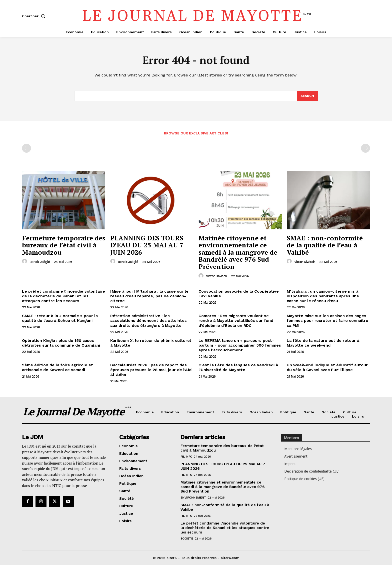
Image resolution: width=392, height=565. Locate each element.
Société (187, 539)
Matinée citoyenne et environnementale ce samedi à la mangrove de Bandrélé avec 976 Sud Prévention (238, 252)
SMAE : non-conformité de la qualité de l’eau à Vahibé (325, 245)
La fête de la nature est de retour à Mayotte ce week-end (323, 343)
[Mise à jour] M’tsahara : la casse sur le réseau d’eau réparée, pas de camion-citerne (149, 296)
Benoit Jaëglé (40, 262)
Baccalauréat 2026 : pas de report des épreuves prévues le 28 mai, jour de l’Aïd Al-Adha (151, 370)
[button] (34, 16)
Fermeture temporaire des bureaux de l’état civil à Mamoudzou (64, 245)
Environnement (193, 498)
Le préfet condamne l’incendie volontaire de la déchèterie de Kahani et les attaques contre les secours (63, 296)
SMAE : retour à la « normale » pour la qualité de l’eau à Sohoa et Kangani (60, 318)
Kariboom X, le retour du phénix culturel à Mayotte (151, 343)
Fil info (186, 457)
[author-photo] (25, 261)
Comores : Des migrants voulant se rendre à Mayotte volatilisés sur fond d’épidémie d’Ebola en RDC (236, 320)
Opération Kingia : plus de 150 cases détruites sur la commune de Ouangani (61, 343)
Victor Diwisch (216, 276)
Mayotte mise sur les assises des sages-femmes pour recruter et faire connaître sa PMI (327, 320)
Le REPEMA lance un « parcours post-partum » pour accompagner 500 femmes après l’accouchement (240, 345)
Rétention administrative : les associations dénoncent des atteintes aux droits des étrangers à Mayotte (148, 320)
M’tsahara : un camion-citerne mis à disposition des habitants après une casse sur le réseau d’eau (323, 296)
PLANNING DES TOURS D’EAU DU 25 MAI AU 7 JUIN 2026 (147, 245)
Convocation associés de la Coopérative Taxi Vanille (239, 294)
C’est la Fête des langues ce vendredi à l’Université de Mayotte (238, 367)
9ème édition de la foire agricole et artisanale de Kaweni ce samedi (57, 367)
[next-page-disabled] (365, 148)
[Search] (307, 96)
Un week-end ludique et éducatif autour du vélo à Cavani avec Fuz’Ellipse (327, 367)
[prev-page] (26, 148)
